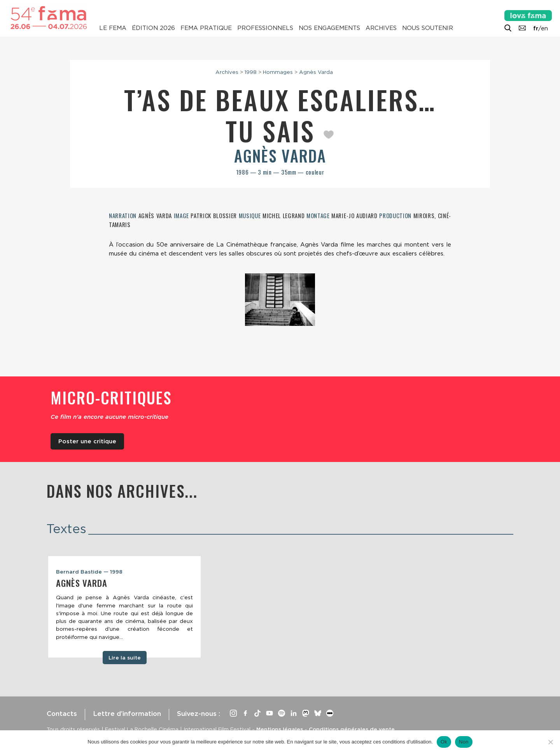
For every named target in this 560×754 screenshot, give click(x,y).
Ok (444, 742)
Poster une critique (87, 441)
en (544, 28)
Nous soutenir (428, 28)
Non (464, 742)
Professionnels (265, 28)
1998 (251, 72)
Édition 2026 (153, 28)
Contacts (62, 714)
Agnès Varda (316, 72)
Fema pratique (206, 28)
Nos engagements (329, 28)
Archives (381, 28)
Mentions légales (280, 729)
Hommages (278, 72)
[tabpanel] (124, 607)
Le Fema (113, 28)
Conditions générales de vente (352, 729)
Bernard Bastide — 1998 (89, 572)
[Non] (550, 742)
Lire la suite (125, 658)
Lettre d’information (127, 714)
